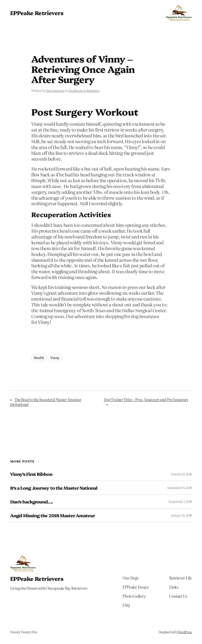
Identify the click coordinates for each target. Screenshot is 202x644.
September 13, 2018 (180, 488)
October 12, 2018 (181, 474)
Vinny (55, 358)
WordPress (185, 632)
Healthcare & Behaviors (84, 91)
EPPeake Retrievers (37, 13)
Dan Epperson (55, 91)
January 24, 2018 (181, 515)
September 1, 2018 (180, 501)
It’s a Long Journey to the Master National (54, 488)
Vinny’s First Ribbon (31, 474)
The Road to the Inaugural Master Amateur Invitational (46, 402)
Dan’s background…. (32, 502)
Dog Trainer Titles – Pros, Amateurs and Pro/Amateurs (146, 399)
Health (39, 358)
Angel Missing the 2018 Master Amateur (52, 515)
